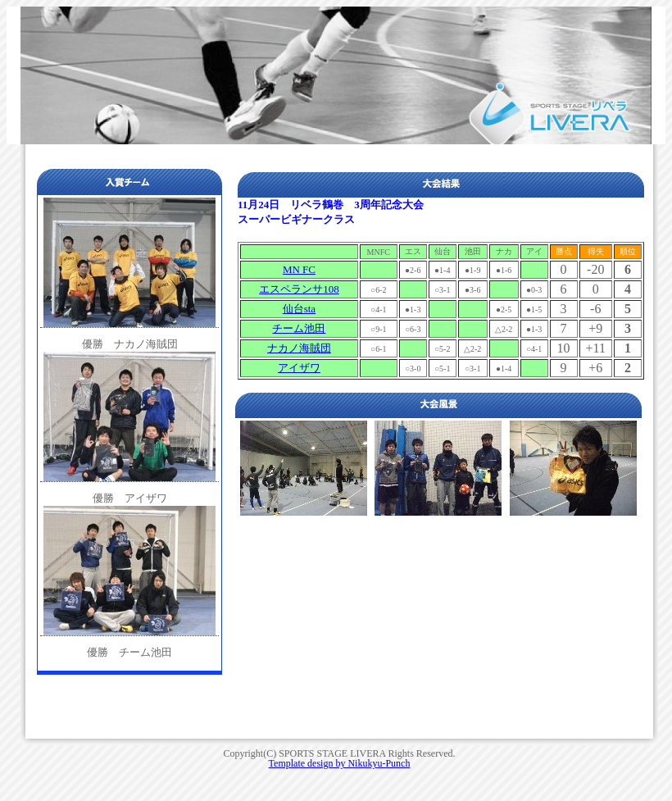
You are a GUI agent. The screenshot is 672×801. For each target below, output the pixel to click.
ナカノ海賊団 (299, 348)
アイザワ (299, 368)
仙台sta (299, 309)
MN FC (299, 269)
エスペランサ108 (299, 289)
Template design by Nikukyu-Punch (340, 763)
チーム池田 (299, 328)
